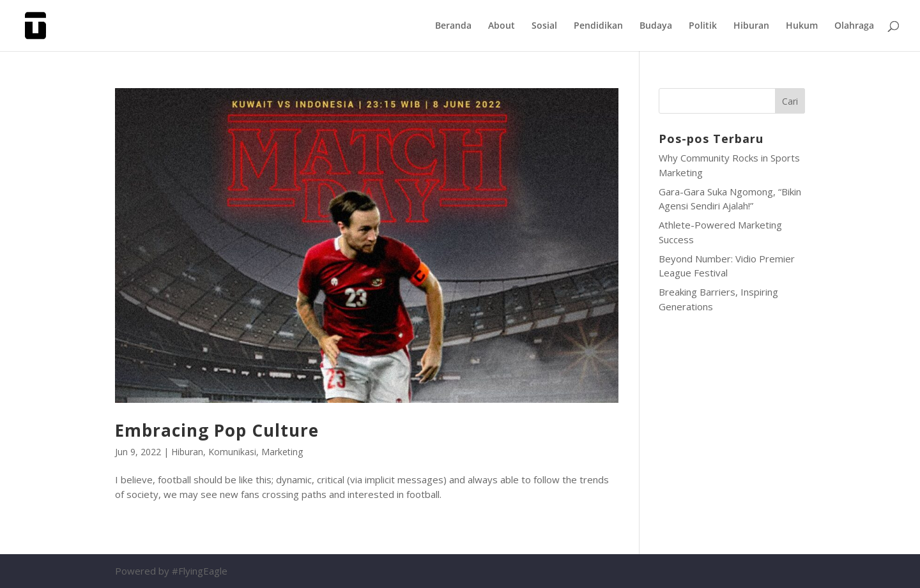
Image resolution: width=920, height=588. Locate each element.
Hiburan (751, 26)
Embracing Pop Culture (217, 430)
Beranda (453, 26)
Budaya (656, 26)
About (502, 26)
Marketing (282, 452)
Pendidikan (598, 26)
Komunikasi (232, 452)
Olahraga (854, 26)
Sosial (544, 26)
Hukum (802, 26)
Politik (703, 26)
